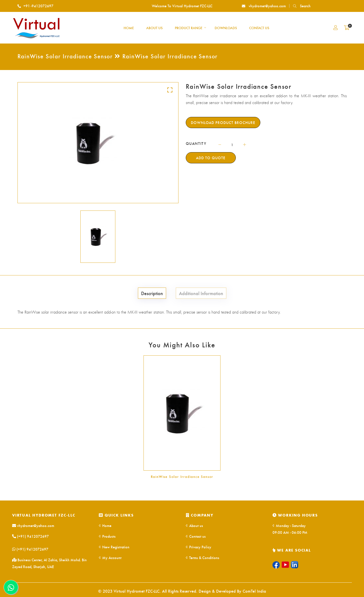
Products (107, 536)
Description (152, 293)
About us (194, 525)
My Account (110, 557)
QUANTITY (196, 143)
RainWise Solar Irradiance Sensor (182, 476)
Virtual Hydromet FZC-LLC (44, 515)
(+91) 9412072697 (30, 536)
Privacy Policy (199, 547)
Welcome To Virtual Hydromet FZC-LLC (182, 6)
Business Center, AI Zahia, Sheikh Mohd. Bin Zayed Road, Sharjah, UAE (49, 563)
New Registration (114, 547)
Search (302, 6)
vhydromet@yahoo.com (264, 6)
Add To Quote (211, 158)
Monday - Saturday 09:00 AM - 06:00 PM (290, 529)
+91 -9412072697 (35, 6)
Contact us (196, 536)
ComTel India (254, 591)
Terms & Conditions (203, 557)
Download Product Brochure (223, 122)
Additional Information (201, 293)
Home (105, 525)
